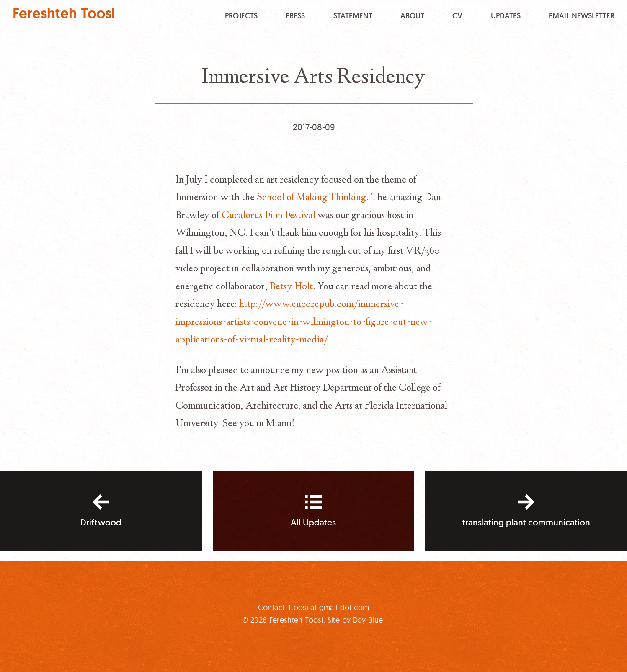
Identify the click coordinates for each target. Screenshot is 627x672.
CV (457, 15)
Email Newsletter (582, 15)
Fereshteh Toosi (64, 14)
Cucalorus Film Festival (268, 216)
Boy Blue (368, 620)
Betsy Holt (291, 287)
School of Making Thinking (311, 198)
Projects (241, 15)
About (412, 15)
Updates (506, 15)
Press (295, 15)
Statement (353, 15)
